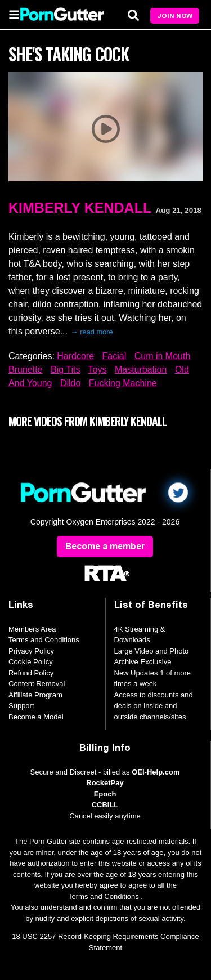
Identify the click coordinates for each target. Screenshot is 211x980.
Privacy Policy (31, 651)
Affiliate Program (35, 695)
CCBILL (105, 805)
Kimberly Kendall (80, 208)
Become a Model (36, 717)
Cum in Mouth (163, 356)
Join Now (175, 16)
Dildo (70, 383)
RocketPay (105, 783)
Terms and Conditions (44, 640)
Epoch (105, 794)
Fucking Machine (123, 383)
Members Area (32, 629)
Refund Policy (31, 673)
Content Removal (37, 684)
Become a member (105, 546)
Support (21, 706)
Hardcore (75, 356)
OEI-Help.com (156, 772)
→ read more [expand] (92, 332)
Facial (115, 356)
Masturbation (141, 370)
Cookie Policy (31, 662)
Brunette (25, 370)
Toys (98, 370)
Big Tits (65, 370)
